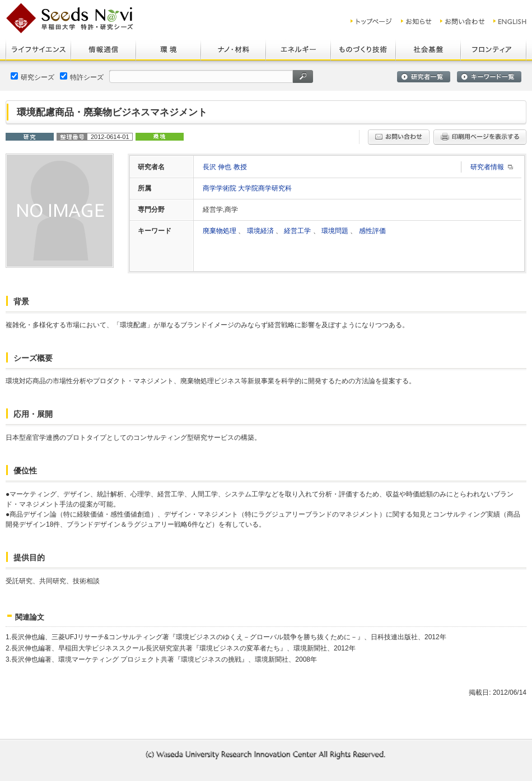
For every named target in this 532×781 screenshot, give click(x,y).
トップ (372, 21)
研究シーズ (32, 77)
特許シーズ (82, 77)
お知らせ (416, 21)
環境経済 (261, 231)
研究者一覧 (424, 77)
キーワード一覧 (489, 77)
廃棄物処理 (220, 231)
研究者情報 (487, 167)
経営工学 (298, 231)
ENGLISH (510, 21)
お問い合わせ (463, 21)
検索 (303, 76)
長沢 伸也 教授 (225, 167)
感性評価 (372, 231)
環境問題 (336, 231)
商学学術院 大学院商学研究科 (247, 188)
